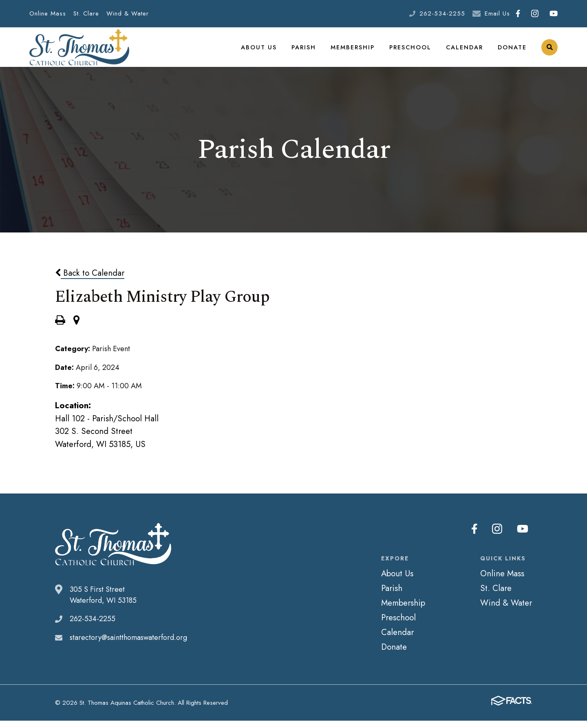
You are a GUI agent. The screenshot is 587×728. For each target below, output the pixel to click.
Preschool (411, 51)
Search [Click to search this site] (550, 51)
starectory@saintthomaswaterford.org (128, 645)
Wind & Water (128, 13)
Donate (512, 51)
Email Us (497, 13)
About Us (262, 51)
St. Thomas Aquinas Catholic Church (79, 51)
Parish (306, 51)
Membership (354, 51)
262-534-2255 (442, 13)
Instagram (535, 13)
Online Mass (48, 13)
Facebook (518, 13)
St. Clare (86, 13)
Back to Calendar (90, 281)
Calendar (465, 51)
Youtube (554, 13)
